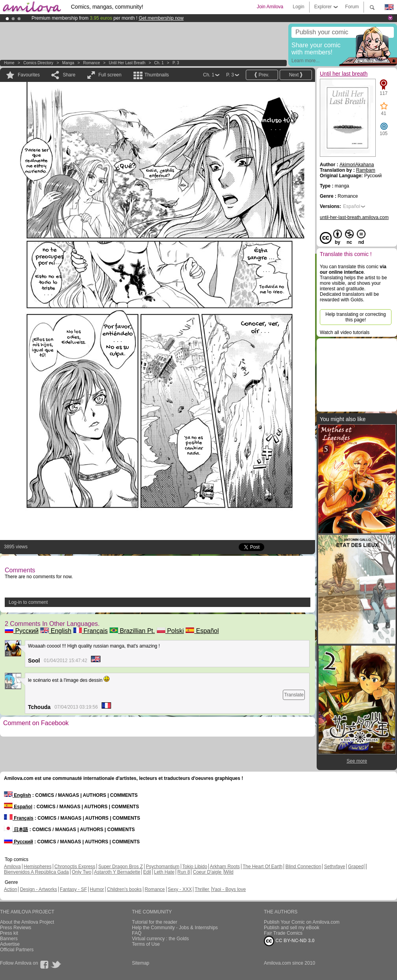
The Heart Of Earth (263, 867)
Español (202, 631)
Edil (147, 872)
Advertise (10, 944)
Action (10, 889)
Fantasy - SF (73, 889)
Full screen (110, 75)
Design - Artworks (39, 889)
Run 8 (184, 872)
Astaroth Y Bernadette (117, 872)
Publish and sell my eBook (292, 928)
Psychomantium (162, 867)
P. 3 (176, 63)
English (56, 631)
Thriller (202, 889)
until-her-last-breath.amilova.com (354, 217)
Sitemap (141, 963)
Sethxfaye (335, 867)
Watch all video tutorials (345, 332)
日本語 (16, 830)
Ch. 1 (159, 63)
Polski (170, 631)
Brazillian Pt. (132, 631)
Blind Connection (303, 867)
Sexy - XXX (180, 889)
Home (9, 63)
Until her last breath (127, 63)
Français (91, 631)
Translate (294, 695)
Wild (229, 872)
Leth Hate (164, 872)
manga (68, 63)
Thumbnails (157, 75)
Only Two (82, 872)
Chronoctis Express (75, 867)
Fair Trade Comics (283, 933)
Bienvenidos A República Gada (36, 872)
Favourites (29, 75)
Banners (9, 939)
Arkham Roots (225, 867)
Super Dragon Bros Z (120, 867)
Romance (92, 63)
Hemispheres (38, 867)
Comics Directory (38, 63)
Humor (97, 889)
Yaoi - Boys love (229, 889)
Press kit (9, 933)
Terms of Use (146, 944)
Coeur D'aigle (208, 872)
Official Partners (17, 950)
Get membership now (161, 18)
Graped (356, 867)
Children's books (124, 889)
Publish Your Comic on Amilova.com (302, 922)
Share (69, 75)
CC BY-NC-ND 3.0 (289, 941)
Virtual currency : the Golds (160, 939)
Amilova (12, 867)
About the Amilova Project (27, 922)
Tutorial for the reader (155, 922)
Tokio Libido (195, 867)
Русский (22, 631)
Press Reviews (16, 928)
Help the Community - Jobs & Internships (175, 928)
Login (298, 7)
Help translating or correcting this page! (355, 317)
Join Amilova (270, 7)
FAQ (137, 933)
